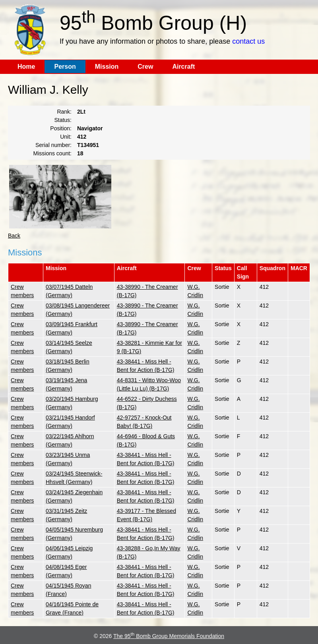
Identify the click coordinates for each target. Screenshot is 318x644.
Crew (145, 67)
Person (65, 67)
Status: (63, 120)
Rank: (64, 112)
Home (26, 67)
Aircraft (183, 67)
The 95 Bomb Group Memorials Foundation (169, 636)
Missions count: (52, 153)
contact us (248, 41)
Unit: (66, 137)
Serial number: (53, 145)
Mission (107, 67)
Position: (61, 128)
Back (14, 236)
